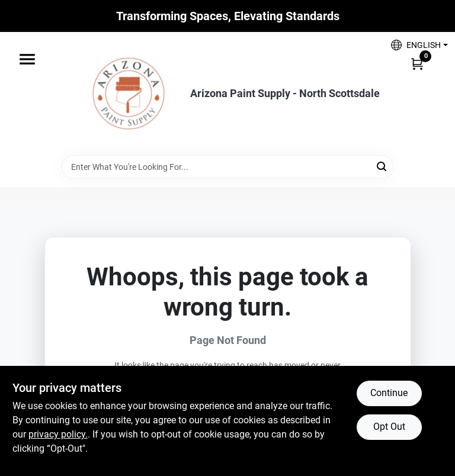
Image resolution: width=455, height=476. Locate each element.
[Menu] (27, 59)
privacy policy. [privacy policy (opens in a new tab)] (58, 434)
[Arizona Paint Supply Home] (129, 94)
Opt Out (389, 427)
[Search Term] (227, 167)
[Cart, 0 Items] (417, 63)
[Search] (382, 166)
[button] (415, 45)
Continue (389, 393)
